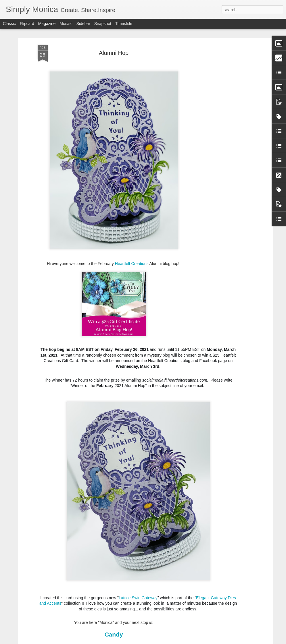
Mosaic (66, 24)
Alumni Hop (114, 53)
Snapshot (103, 24)
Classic (9, 24)
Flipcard (27, 24)
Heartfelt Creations (132, 264)
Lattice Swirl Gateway (138, 597)
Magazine (47, 24)
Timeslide (124, 24)
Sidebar (83, 24)
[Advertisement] (222, 135)
